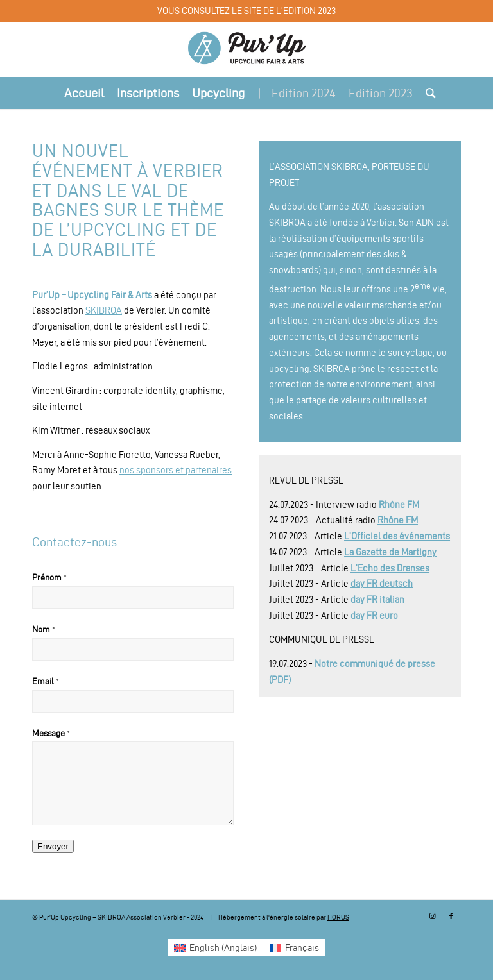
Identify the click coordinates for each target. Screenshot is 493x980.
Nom (44, 629)
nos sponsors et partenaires (176, 470)
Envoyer (53, 846)
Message (51, 733)
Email (46, 681)
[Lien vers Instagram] (432, 916)
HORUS (338, 917)
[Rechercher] (428, 93)
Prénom (49, 578)
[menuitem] (84, 93)
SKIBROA (104, 310)
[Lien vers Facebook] (451, 916)
